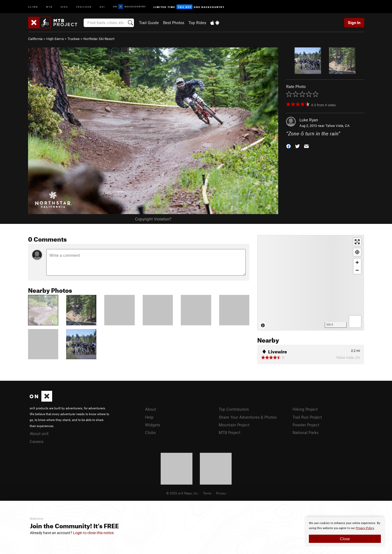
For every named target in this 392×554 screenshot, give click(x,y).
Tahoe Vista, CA (338, 126)
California (35, 39)
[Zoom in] (357, 262)
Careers (37, 441)
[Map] (311, 283)
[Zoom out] (357, 270)
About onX (39, 433)
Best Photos (174, 23)
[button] (289, 146)
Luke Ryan (309, 120)
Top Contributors (234, 409)
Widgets (153, 425)
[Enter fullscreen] (357, 242)
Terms (207, 493)
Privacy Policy (365, 528)
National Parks (305, 432)
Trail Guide (149, 23)
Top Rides (197, 23)
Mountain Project (234, 425)
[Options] (355, 322)
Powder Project (306, 425)
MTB (49, 6)
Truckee (74, 39)
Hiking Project (305, 409)
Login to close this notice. (94, 533)
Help (149, 417)
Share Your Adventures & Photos (248, 417)
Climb (33, 6)
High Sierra (55, 39)
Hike (64, 6)
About (150, 409)
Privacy (221, 493)
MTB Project (229, 432)
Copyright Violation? (153, 219)
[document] (345, 532)
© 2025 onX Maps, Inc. (182, 493)
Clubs (150, 432)
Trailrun (84, 6)
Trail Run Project (307, 417)
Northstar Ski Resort (99, 39)
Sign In (354, 23)
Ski (102, 6)
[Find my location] (357, 252)
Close (345, 539)
